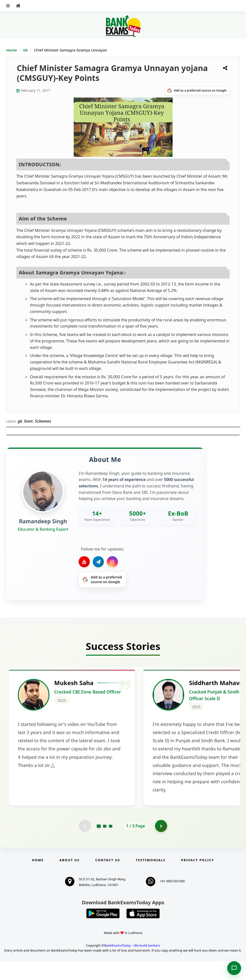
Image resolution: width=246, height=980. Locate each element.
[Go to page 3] (111, 844)
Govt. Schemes (37, 421)
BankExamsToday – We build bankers (132, 964)
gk (20, 421)
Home (12, 50)
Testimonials (151, 879)
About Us (69, 879)
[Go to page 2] (105, 844)
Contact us (108, 879)
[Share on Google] (197, 91)
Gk (25, 50)
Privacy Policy (198, 879)
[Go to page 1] (99, 844)
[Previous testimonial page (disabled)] (85, 844)
